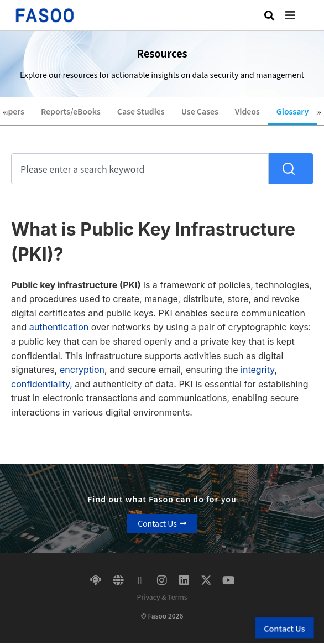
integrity (257, 370)
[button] (299, 15)
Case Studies (141, 111)
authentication (59, 327)
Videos (247, 111)
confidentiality (40, 384)
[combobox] (140, 169)
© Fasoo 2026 (162, 616)
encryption (82, 370)
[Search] (291, 169)
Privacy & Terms (162, 597)
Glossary (293, 111)
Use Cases (200, 111)
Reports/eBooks (71, 111)
